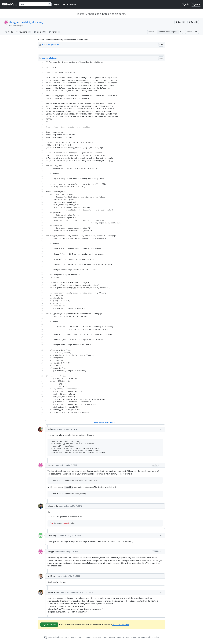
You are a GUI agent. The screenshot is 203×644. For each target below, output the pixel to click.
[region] (102, 51)
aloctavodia (53, 506)
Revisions (23, 32)
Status (89, 637)
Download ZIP (192, 32)
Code (9, 32)
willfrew (52, 576)
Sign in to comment (121, 624)
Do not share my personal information (145, 637)
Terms (67, 637)
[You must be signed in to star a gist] (180, 22)
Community (97, 637)
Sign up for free (49, 624)
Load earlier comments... (105, 422)
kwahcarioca (54, 592)
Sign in (186, 4)
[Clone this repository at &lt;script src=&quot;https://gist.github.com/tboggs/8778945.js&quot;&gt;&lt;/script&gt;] (168, 32)
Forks (55, 32)
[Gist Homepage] (10, 4)
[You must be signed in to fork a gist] (193, 22)
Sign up (196, 4)
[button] (181, 32)
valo (50, 429)
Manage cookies (123, 637)
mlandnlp (52, 535)
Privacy (74, 637)
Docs (105, 637)
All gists (57, 4)
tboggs (14, 22)
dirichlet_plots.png (32, 22)
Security (81, 637)
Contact (112, 637)
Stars (40, 32)
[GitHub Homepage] (46, 637)
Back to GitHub (69, 4)
